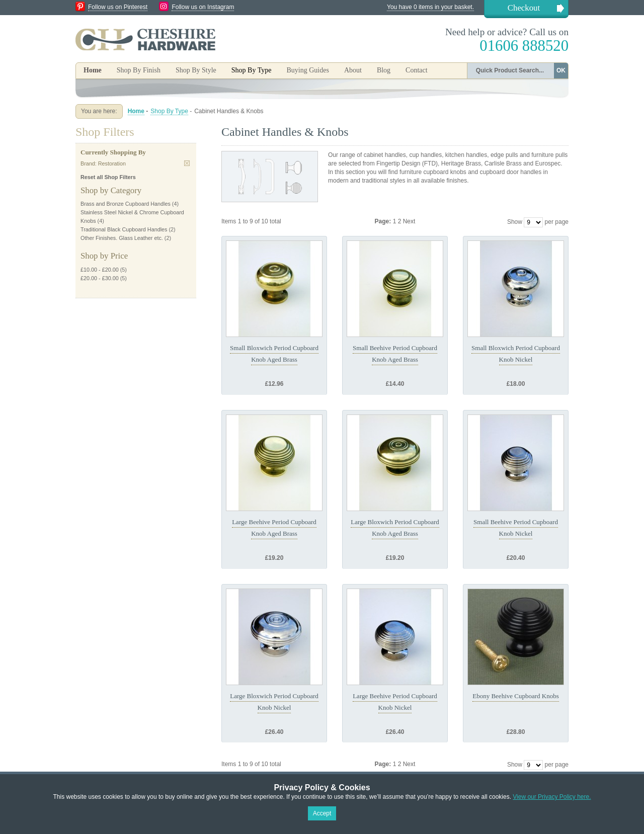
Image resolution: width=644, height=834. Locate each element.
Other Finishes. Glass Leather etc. (122, 238)
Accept (322, 813)
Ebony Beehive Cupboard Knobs (516, 696)
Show (515, 222)
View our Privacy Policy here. (552, 797)
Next (409, 221)
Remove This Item (187, 163)
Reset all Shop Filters (108, 177)
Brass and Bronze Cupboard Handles (126, 204)
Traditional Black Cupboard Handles (124, 229)
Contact (417, 70)
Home (93, 70)
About (353, 70)
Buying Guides (307, 70)
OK (561, 70)
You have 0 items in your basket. (430, 7)
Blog (384, 70)
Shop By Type (169, 111)
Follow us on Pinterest (118, 7)
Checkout (524, 8)
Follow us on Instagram (203, 7)
